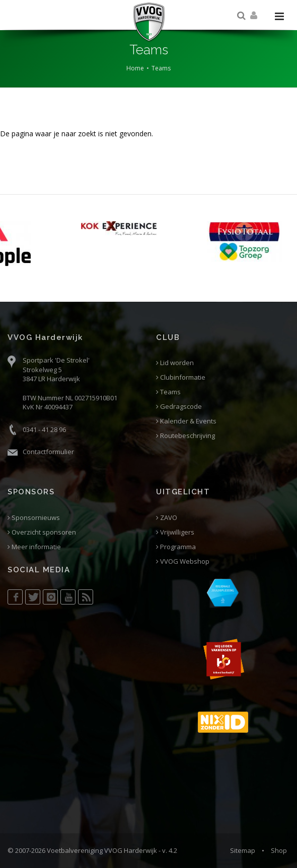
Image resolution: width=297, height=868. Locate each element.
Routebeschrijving (185, 436)
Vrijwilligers (175, 532)
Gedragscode (179, 407)
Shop (279, 850)
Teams (161, 68)
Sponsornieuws (34, 518)
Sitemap (243, 850)
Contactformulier (48, 452)
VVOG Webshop (183, 561)
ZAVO (167, 518)
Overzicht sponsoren (42, 532)
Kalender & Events (186, 421)
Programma (176, 547)
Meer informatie (34, 547)
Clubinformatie (181, 377)
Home (135, 68)
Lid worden (175, 363)
